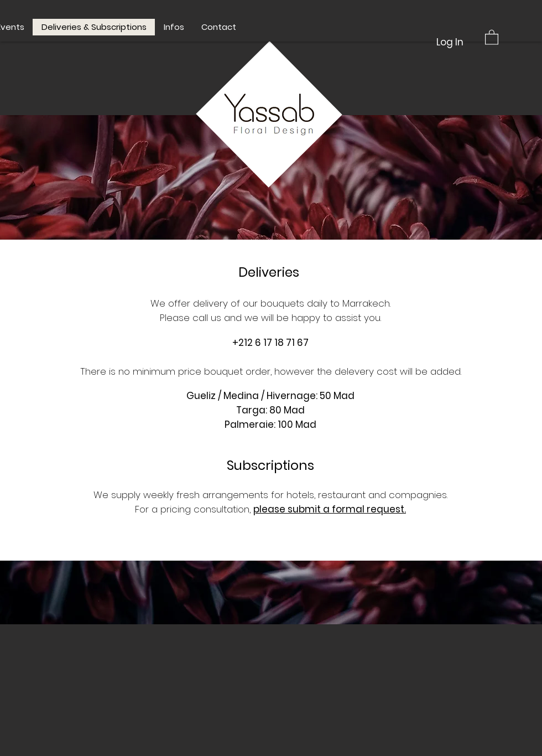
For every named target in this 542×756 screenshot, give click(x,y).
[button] (492, 37)
